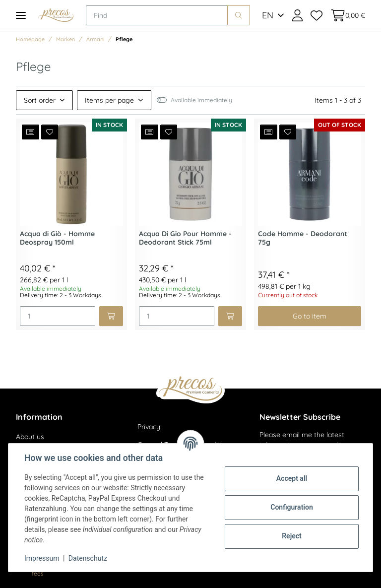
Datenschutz (88, 558)
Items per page (109, 100)
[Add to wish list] (50, 132)
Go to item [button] (310, 316)
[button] (297, 15)
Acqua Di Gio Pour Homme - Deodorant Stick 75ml (185, 238)
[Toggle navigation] (21, 15)
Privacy (149, 427)
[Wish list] (317, 15)
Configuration (291, 507)
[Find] (157, 15)
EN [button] (268, 15)
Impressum (42, 558)
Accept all (292, 478)
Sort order (40, 100)
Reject (292, 536)
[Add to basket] (111, 316)
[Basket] (346, 15)
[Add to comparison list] (31, 132)
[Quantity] (58, 316)
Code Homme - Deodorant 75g (303, 238)
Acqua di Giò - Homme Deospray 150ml (57, 238)
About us (30, 437)
